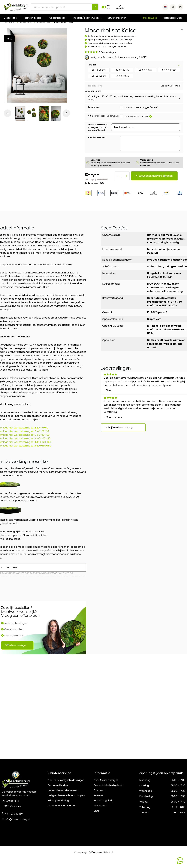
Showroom (100, 806)
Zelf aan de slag (33, 18)
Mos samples (150, 18)
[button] (8, 113)
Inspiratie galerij (103, 800)
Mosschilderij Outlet (173, 18)
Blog (96, 811)
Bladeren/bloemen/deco (87, 18)
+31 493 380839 (14, 814)
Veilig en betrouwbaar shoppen (66, 795)
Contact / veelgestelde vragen (66, 780)
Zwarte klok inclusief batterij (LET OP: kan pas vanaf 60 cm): (98, 127)
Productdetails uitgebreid (108, 785)
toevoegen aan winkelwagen (156, 176)
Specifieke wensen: (97, 137)
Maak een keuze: (94, 91)
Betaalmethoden (58, 785)
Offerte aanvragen (16, 645)
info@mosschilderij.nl (17, 819)
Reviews (98, 795)
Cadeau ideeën (57, 18)
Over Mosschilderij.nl (106, 780)
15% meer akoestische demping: (103, 116)
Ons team (99, 790)
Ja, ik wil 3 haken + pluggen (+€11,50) (141, 107)
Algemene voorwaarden (62, 806)
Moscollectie (10, 18)
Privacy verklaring (58, 800)
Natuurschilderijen (117, 18)
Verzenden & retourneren (63, 790)
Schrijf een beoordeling (119, 427)
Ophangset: (93, 107)
